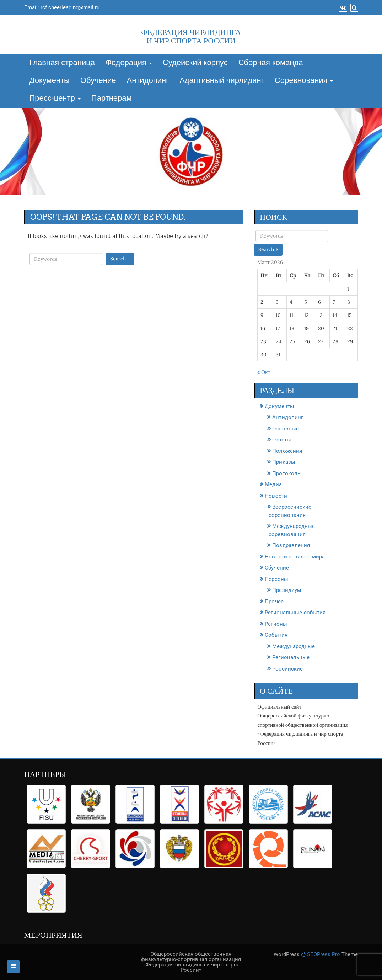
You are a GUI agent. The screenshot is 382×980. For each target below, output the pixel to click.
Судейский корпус (195, 63)
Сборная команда (271, 63)
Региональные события (295, 613)
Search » (120, 259)
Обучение (98, 81)
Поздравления (291, 545)
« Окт (264, 372)
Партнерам (112, 99)
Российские (287, 669)
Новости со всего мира (295, 557)
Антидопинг (148, 81)
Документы (50, 81)
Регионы (276, 624)
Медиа (273, 484)
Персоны (276, 579)
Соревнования (304, 81)
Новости (276, 496)
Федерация (129, 63)
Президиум (287, 590)
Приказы (284, 462)
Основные (286, 429)
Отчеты (282, 440)
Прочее (274, 602)
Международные (294, 646)
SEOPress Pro (321, 954)
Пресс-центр (55, 99)
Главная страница (62, 63)
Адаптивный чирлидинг (222, 81)
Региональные (291, 657)
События (276, 635)
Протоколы (287, 473)
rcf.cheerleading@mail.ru (70, 7)
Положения (287, 451)
